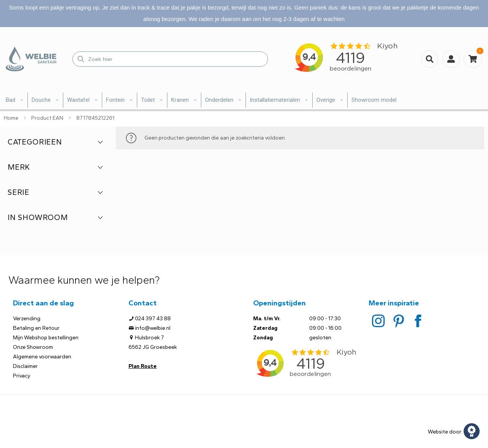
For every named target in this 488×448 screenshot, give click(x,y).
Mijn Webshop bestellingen (46, 338)
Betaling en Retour (36, 328)
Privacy (22, 376)
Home (11, 118)
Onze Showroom (33, 347)
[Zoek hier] (170, 59)
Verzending (27, 319)
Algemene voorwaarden (42, 357)
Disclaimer (25, 366)
